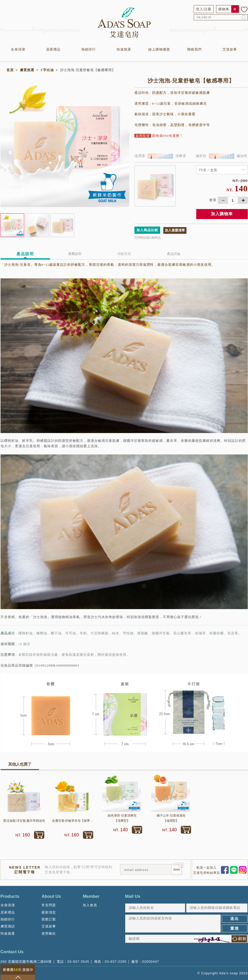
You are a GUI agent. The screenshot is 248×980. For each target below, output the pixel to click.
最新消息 (49, 912)
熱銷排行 (89, 49)
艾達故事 (230, 49)
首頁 (10, 70)
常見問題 (49, 905)
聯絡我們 (194, 49)
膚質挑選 (27, 70)
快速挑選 (124, 49)
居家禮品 (53, 49)
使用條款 (49, 933)
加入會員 (90, 905)
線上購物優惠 (159, 49)
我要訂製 (49, 919)
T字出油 (47, 70)
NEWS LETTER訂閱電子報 (25, 870)
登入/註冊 (204, 9)
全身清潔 (18, 49)
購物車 (224, 9)
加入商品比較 (147, 230)
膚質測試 (8, 926)
